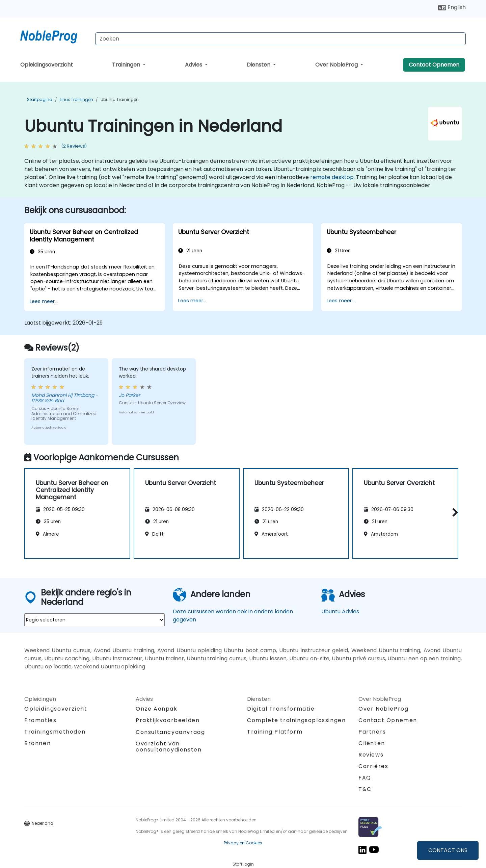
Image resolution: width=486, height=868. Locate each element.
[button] (453, 512)
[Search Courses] (280, 39)
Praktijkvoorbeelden (168, 720)
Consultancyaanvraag (170, 732)
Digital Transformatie (281, 709)
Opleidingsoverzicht (47, 65)
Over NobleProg (337, 65)
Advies (194, 65)
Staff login (243, 864)
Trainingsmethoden (55, 732)
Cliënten (372, 743)
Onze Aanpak (157, 709)
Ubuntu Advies (340, 611)
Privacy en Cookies (243, 843)
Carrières (373, 766)
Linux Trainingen (76, 99)
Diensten (259, 65)
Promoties (40, 720)
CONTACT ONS (448, 850)
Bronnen (37, 743)
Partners (372, 732)
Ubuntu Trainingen (120, 99)
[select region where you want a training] (94, 620)
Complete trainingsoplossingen (296, 720)
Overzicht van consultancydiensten (169, 747)
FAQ (365, 778)
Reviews (371, 755)
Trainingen (127, 65)
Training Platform (275, 732)
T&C (365, 789)
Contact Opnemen (434, 65)
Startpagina (40, 99)
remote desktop (332, 177)
